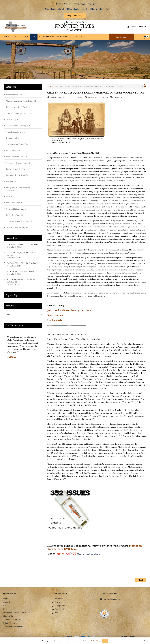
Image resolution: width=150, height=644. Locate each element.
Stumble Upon (59, 608)
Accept (105, 641)
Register (132, 27)
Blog (57, 86)
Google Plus (58, 605)
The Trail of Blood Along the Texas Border (23, 263)
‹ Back (141, 579)
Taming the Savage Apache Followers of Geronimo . (22, 254)
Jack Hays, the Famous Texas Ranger (20, 271)
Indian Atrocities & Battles (98, 97)
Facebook (57, 598)
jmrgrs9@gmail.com (110, 598)
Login (143, 27)
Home (51, 86)
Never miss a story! (56, 315)
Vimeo (56, 612)
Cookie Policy (95, 641)
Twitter (57, 601)
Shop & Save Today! (75, 16)
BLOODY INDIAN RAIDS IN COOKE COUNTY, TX (21, 281)
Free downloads (55, 320)
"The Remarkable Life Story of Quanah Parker (24, 244)
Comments (118, 97)
